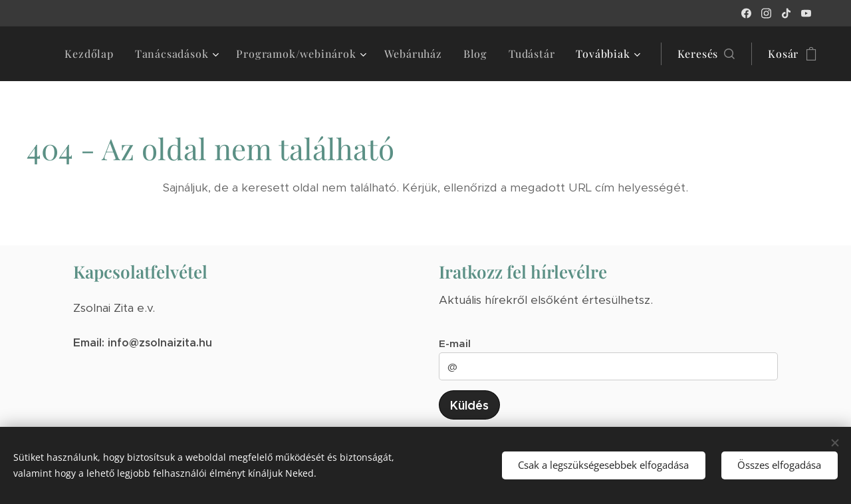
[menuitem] (92, 54)
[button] (706, 54)
